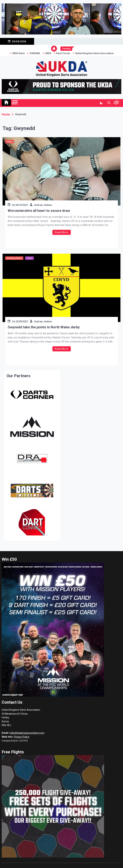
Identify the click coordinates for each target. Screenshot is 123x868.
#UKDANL (35, 53)
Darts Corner (63, 53)
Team (9, 142)
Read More (62, 232)
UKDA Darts (18, 53)
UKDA (48, 53)
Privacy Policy (22, 737)
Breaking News (14, 258)
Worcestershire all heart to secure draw (39, 211)
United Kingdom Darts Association (94, 53)
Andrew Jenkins (43, 205)
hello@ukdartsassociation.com (27, 733)
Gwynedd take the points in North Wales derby (44, 327)
